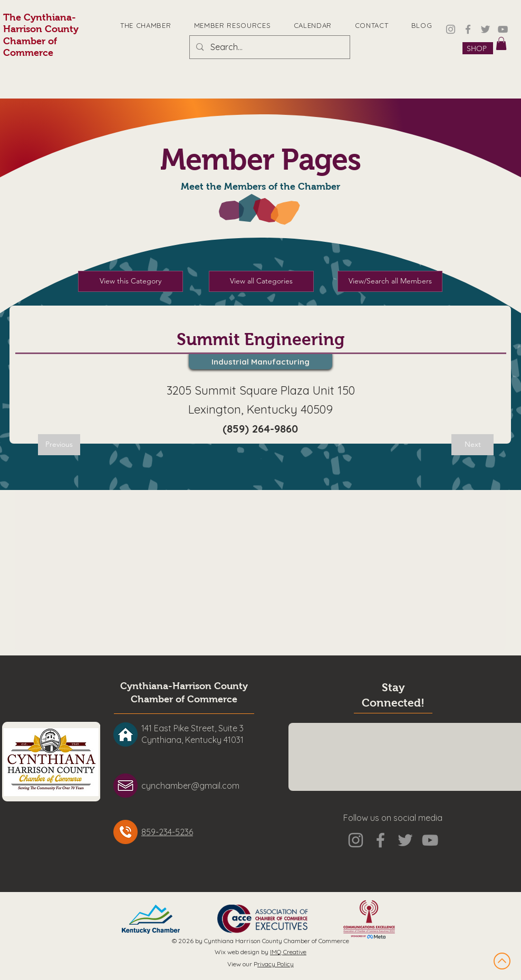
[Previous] (59, 445)
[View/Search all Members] (390, 281)
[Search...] (269, 47)
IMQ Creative (288, 952)
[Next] (472, 445)
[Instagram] (451, 29)
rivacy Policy (276, 964)
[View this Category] (131, 281)
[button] (501, 43)
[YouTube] (503, 29)
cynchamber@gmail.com (190, 786)
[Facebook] (468, 29)
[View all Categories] (261, 281)
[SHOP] (478, 48)
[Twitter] (485, 29)
